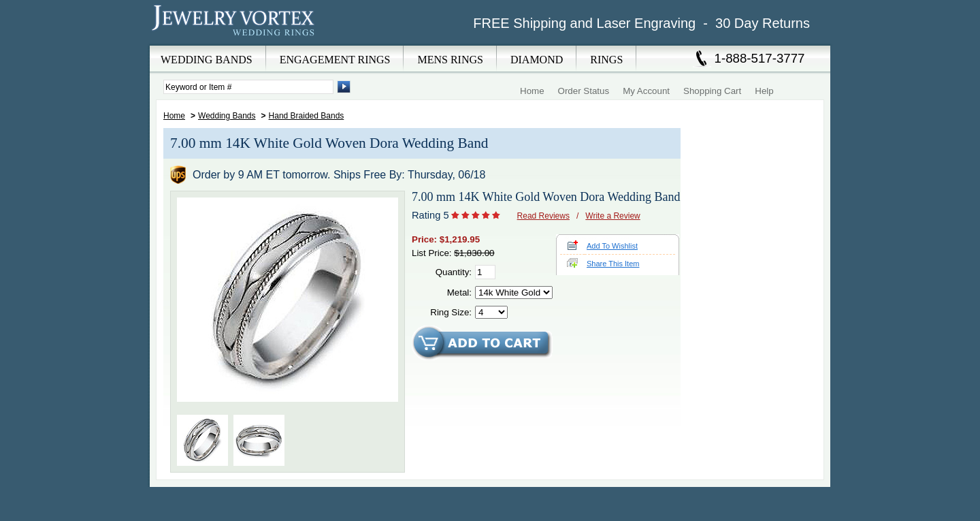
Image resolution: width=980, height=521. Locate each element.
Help (764, 91)
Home (532, 91)
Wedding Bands (227, 116)
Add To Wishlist (612, 246)
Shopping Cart (712, 91)
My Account (646, 91)
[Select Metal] (514, 293)
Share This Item (613, 264)
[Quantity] (485, 272)
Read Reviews (543, 216)
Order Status (584, 91)
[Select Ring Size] (491, 312)
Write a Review (612, 216)
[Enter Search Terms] (248, 87)
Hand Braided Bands (307, 116)
